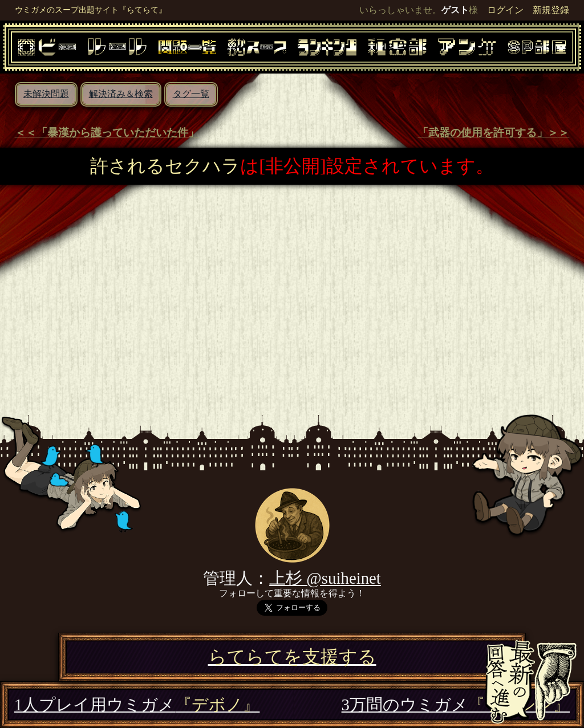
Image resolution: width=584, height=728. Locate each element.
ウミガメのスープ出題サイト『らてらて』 (91, 10)
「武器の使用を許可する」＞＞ (493, 133)
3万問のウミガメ (456, 705)
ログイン (505, 10)
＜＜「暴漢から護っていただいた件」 (107, 133)
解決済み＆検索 (121, 94)
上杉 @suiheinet (325, 578)
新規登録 (551, 10)
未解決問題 (46, 94)
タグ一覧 (191, 94)
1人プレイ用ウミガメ (137, 705)
